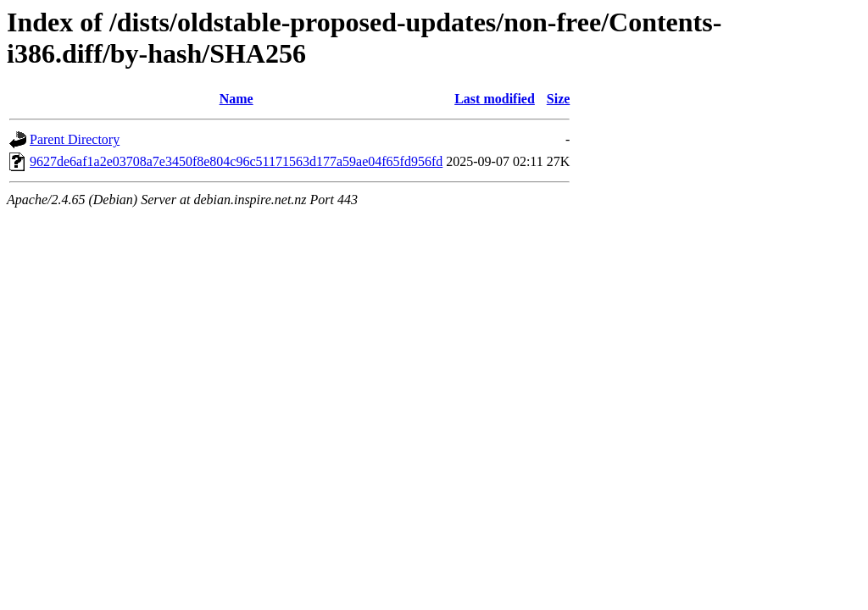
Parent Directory (75, 139)
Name (236, 99)
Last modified (495, 99)
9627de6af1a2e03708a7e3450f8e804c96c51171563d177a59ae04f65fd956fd (236, 161)
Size (559, 99)
